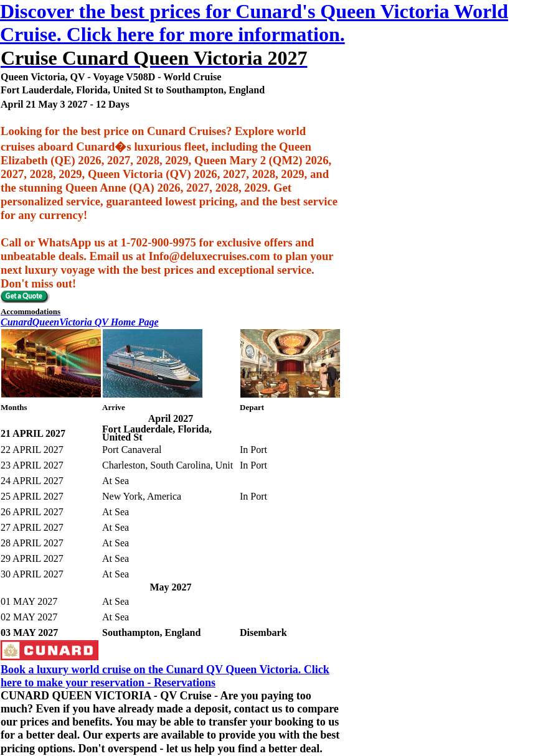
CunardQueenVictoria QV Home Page (80, 322)
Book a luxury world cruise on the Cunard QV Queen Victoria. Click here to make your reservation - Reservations (165, 676)
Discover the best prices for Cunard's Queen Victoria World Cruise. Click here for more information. (254, 23)
